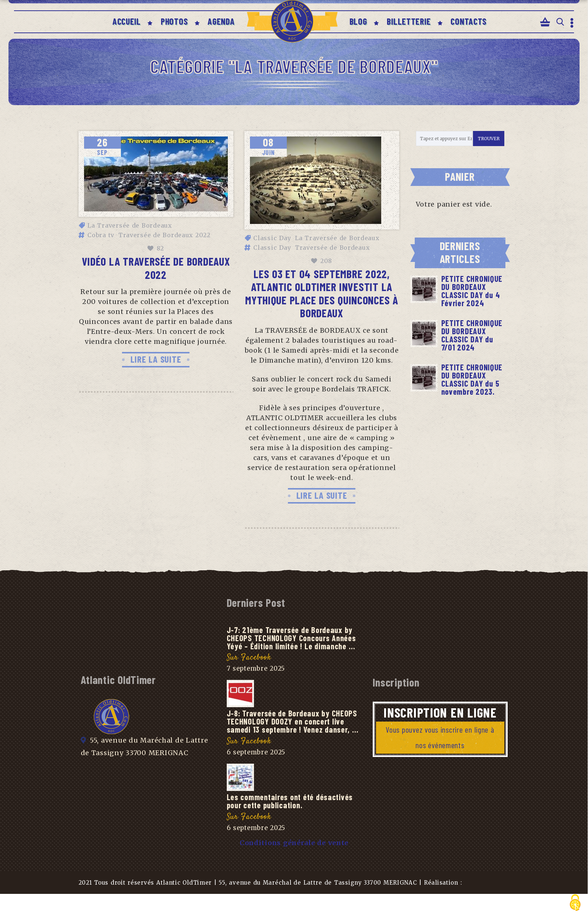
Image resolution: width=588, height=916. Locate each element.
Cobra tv (101, 235)
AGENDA (221, 21)
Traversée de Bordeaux (332, 248)
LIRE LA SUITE (156, 359)
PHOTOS (174, 21)
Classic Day (272, 238)
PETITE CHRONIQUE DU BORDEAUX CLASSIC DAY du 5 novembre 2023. (472, 379)
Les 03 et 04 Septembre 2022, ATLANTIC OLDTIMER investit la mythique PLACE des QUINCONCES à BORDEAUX (322, 293)
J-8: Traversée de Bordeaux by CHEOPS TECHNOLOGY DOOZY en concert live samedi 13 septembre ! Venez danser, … (293, 721)
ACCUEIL (127, 21)
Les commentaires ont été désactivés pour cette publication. (290, 801)
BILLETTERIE (409, 21)
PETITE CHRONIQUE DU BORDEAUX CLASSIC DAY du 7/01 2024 (472, 335)
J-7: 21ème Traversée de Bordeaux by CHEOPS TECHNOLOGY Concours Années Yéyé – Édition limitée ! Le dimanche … (291, 638)
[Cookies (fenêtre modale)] (575, 903)
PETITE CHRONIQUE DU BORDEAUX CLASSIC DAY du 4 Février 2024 (472, 291)
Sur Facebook (249, 658)
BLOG (358, 21)
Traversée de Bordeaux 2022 (164, 235)
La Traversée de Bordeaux (130, 225)
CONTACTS (469, 21)
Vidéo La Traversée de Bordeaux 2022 (156, 268)
